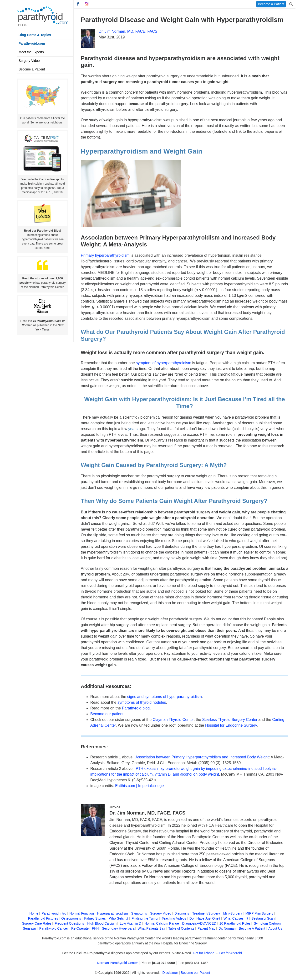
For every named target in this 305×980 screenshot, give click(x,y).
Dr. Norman (227, 928)
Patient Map (206, 928)
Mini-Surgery (233, 913)
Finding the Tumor (145, 918)
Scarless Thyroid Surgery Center (230, 720)
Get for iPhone (203, 953)
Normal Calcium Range (162, 923)
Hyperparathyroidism (113, 913)
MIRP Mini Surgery (259, 913)
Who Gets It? (119, 918)
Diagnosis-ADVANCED (199, 923)
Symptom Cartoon (267, 923)
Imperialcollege (151, 786)
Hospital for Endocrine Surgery (231, 725)
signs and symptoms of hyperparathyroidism (165, 697)
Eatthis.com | (127, 786)
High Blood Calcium (102, 923)
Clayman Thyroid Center (173, 720)
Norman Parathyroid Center (117, 963)
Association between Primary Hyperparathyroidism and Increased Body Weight (202, 757)
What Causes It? (236, 918)
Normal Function (82, 913)
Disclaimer (170, 973)
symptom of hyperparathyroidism (163, 363)
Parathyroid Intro (54, 913)
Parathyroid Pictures (43, 918)
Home (34, 913)
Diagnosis (182, 913)
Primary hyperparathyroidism (105, 255)
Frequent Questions (69, 923)
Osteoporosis (71, 918)
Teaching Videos (174, 918)
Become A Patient (252, 928)
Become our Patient (195, 973)
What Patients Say (151, 928)
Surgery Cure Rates (37, 923)
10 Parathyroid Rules (235, 923)
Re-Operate (80, 928)
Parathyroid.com (32, 43)
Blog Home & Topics (35, 35)
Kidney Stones (95, 918)
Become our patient (107, 714)
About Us (275, 928)
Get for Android (231, 953)
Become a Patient (32, 69)
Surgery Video (29, 61)
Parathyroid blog (136, 708)
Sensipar (29, 928)
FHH (95, 928)
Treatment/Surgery (206, 913)
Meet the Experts (31, 52)
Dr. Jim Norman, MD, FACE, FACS (128, 31)
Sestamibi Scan (263, 918)
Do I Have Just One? (205, 918)
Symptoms (139, 913)
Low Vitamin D (131, 923)
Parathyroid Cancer (54, 928)
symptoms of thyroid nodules (142, 702)
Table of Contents (181, 928)
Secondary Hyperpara (118, 928)
